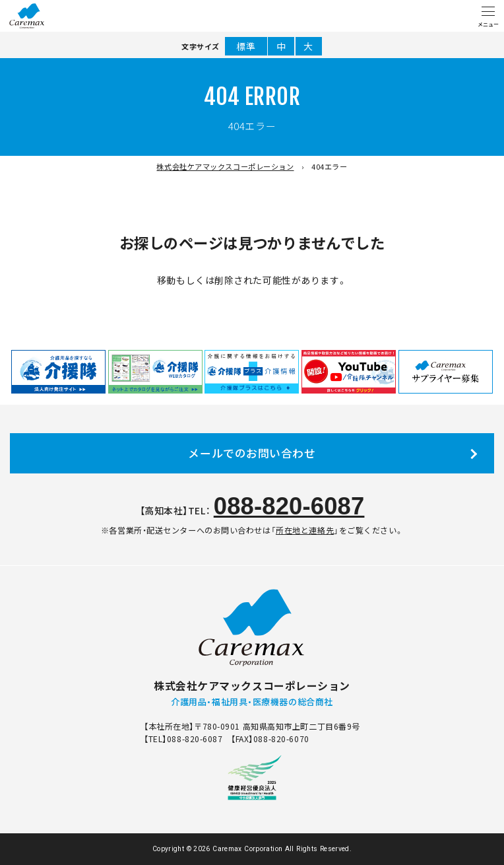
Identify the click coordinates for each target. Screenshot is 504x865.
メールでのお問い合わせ (252, 453)
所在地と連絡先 (305, 530)
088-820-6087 (289, 506)
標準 (246, 46)
